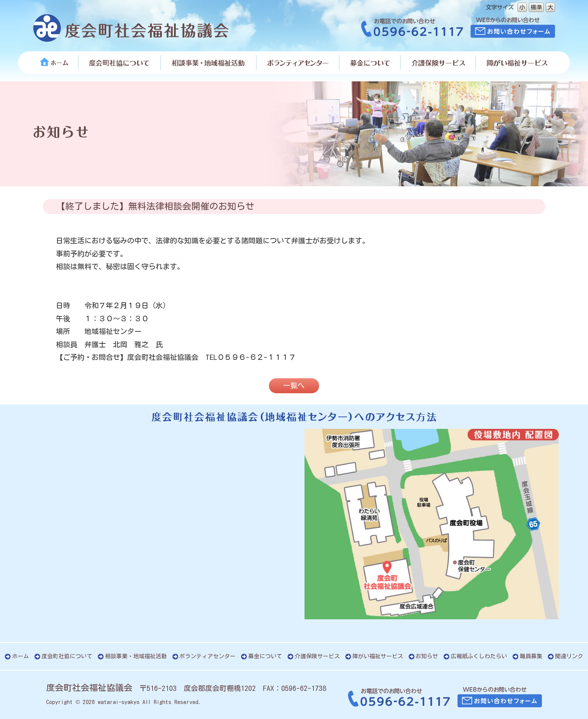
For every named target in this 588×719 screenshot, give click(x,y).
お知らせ (427, 656)
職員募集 (531, 656)
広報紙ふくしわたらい (479, 656)
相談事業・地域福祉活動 (136, 656)
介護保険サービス (317, 656)
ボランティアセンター (207, 656)
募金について (265, 656)
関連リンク (569, 656)
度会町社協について (67, 656)
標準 (536, 7)
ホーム (20, 656)
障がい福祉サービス (378, 656)
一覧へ (294, 386)
